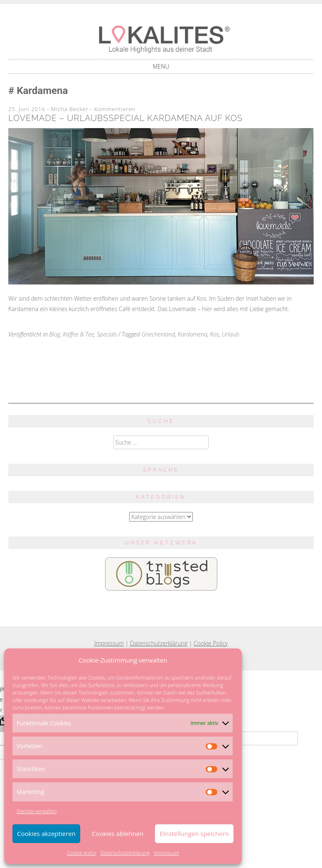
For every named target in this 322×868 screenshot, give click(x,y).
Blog (55, 334)
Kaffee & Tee (78, 334)
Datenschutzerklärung (125, 853)
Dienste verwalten (37, 811)
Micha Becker (70, 109)
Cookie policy (82, 853)
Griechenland (158, 334)
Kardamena (193, 334)
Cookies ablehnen (118, 833)
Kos (215, 334)
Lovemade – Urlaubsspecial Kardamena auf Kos (125, 118)
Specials (107, 334)
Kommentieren (115, 109)
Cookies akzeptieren (46, 833)
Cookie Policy (211, 643)
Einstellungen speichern (194, 833)
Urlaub (231, 334)
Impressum (166, 853)
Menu (161, 66)
